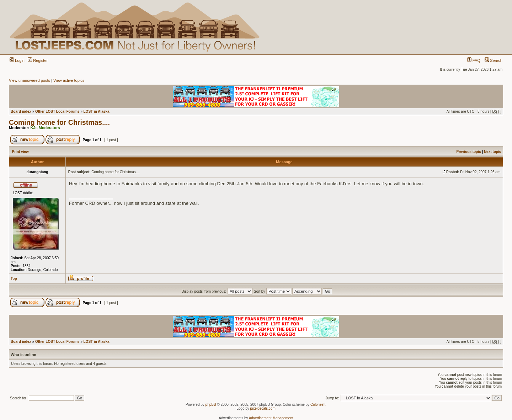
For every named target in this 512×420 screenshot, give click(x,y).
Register (38, 60)
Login (17, 60)
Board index (21, 111)
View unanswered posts (30, 80)
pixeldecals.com (263, 408)
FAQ (474, 60)
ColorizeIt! (318, 405)
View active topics (69, 80)
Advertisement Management (271, 418)
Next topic (492, 152)
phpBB (211, 405)
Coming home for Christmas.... (59, 122)
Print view (20, 152)
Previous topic (469, 152)
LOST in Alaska (97, 111)
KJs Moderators (45, 128)
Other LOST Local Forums (57, 111)
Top (14, 279)
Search (494, 60)
